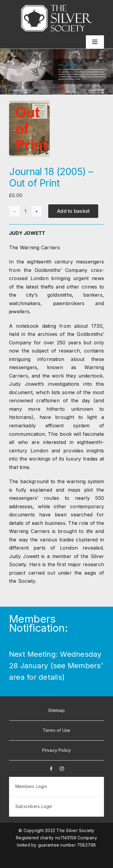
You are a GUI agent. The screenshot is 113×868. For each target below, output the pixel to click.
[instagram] (62, 769)
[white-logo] (57, 7)
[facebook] (51, 769)
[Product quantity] (26, 211)
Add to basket (73, 211)
